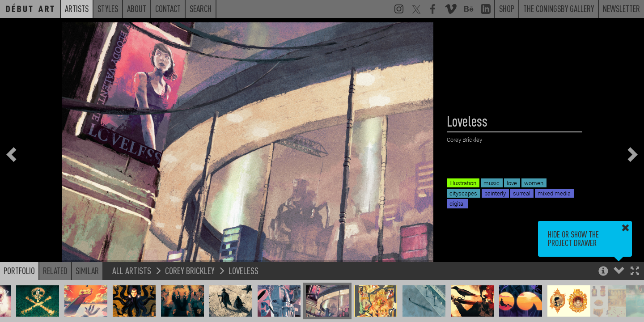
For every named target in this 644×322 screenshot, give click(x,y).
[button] (635, 272)
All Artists (132, 270)
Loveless (244, 270)
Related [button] (55, 271)
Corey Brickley (190, 270)
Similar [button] (87, 271)
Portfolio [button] (19, 271)
